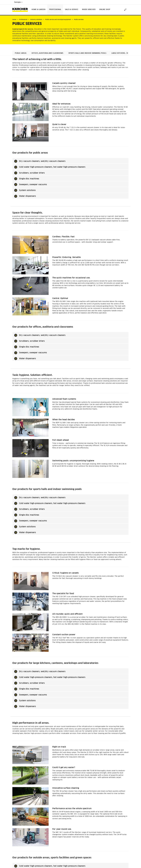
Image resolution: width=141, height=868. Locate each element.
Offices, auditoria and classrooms (47, 53)
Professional (55, 10)
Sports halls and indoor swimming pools (87, 53)
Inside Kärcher (89, 10)
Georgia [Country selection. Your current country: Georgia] (18, 2)
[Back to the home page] (21, 10)
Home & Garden (38, 10)
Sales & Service (72, 10)
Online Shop (105, 10)
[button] (127, 53)
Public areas (21, 53)
